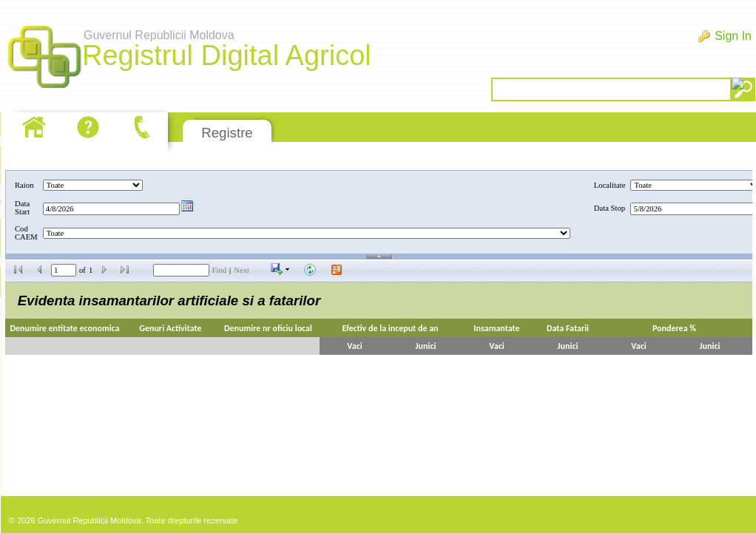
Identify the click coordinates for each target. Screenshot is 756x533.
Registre (227, 133)
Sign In (733, 36)
